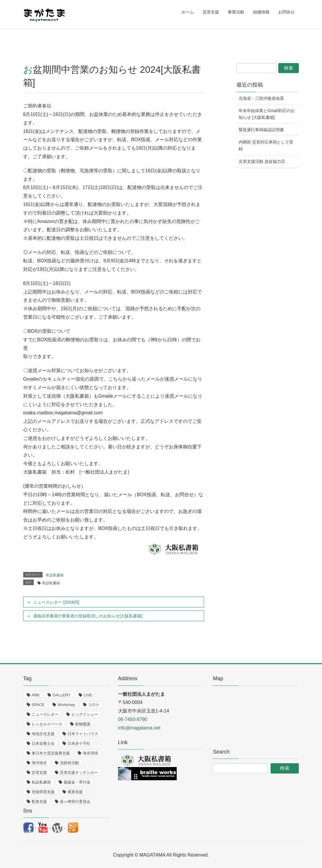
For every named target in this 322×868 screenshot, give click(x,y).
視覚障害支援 (43, 792)
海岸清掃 (90, 753)
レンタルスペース (47, 724)
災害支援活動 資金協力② (262, 161)
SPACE (38, 705)
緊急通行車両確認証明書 (261, 130)
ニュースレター (45, 714)
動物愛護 (83, 724)
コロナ (94, 705)
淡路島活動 (69, 763)
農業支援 (75, 792)
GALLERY (61, 695)
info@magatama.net (139, 728)
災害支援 (39, 772)
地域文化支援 (43, 734)
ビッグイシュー (85, 714)
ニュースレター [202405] (56, 602)
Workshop (66, 705)
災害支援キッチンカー (79, 772)
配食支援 (39, 802)
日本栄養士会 (43, 743)
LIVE (88, 695)
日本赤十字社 (79, 743)
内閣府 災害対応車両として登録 (266, 145)
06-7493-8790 (133, 719)
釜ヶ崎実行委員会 (75, 802)
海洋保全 (39, 763)
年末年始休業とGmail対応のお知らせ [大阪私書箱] (267, 114)
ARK (36, 695)
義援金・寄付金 (77, 782)
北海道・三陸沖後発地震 (261, 98)
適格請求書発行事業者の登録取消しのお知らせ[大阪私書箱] (88, 616)
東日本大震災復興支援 (51, 753)
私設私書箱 (55, 575)
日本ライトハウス (83, 734)
